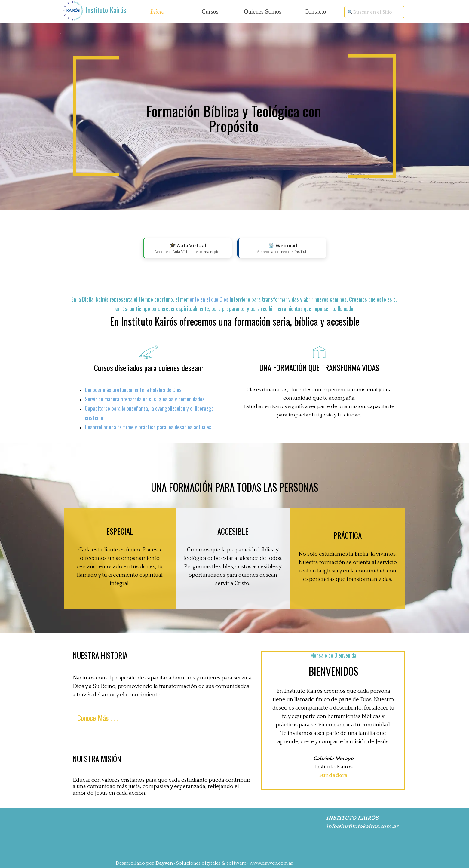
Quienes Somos (263, 11)
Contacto (315, 11)
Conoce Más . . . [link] (97, 718)
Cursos (210, 11)
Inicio (157, 11)
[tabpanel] (107, 10)
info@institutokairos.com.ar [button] (362, 826)
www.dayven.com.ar (271, 863)
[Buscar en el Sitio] (374, 12)
